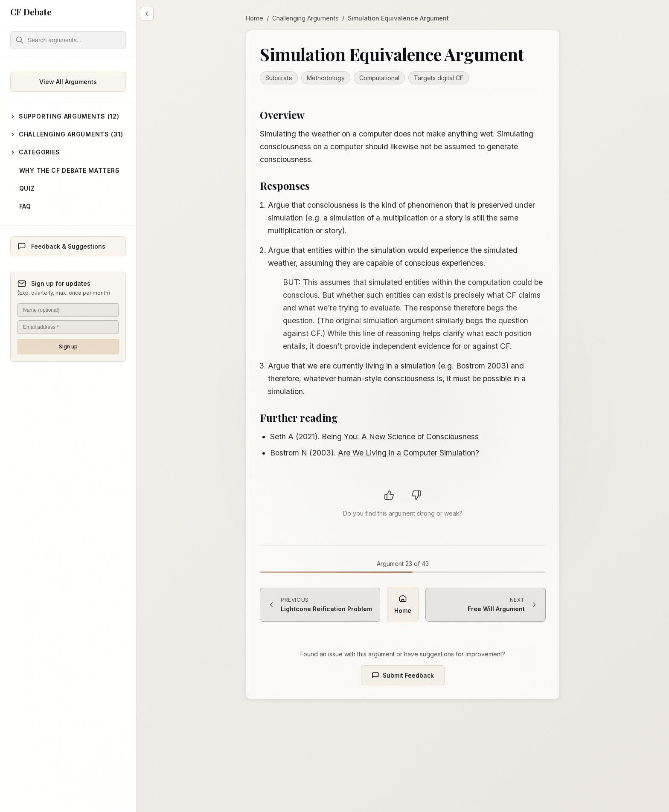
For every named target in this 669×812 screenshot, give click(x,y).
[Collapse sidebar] (147, 14)
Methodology (326, 78)
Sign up (68, 347)
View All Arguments (68, 82)
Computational (379, 78)
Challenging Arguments (305, 18)
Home (255, 18)
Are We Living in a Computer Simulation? (409, 453)
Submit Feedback (403, 676)
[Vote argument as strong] (389, 495)
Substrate (279, 78)
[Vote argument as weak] (416, 495)
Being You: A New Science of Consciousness (400, 436)
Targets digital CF (439, 78)
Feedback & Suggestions (61, 246)
